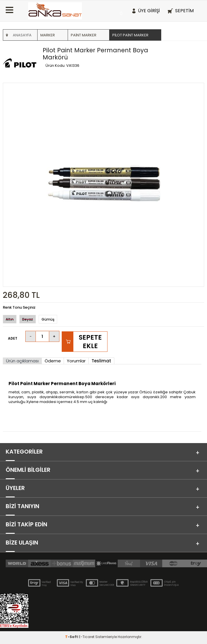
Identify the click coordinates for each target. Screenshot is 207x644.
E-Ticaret (87, 637)
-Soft (72, 637)
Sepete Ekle (90, 342)
